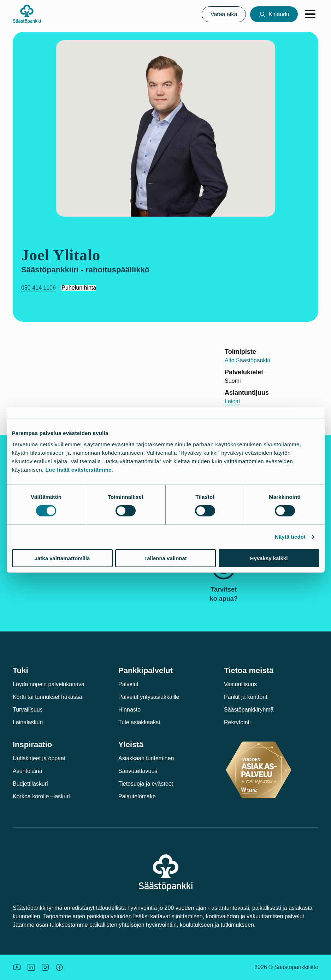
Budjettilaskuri (30, 784)
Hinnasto (129, 710)
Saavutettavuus (138, 771)
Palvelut (128, 684)
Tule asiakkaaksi (139, 722)
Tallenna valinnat (165, 558)
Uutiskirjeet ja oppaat (39, 758)
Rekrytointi (237, 722)
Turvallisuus (28, 710)
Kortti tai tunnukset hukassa (48, 697)
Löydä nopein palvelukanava (49, 684)
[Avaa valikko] (310, 14)
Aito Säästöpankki (247, 360)
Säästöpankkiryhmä (249, 710)
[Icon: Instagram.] (45, 967)
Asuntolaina (28, 771)
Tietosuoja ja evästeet (146, 784)
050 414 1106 (39, 288)
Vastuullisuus (240, 684)
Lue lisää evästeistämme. (79, 469)
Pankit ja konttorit (246, 697)
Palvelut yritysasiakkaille (149, 697)
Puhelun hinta (79, 288)
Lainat (232, 401)
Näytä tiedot (290, 537)
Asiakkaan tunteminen (146, 758)
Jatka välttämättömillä (62, 558)
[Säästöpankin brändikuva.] (17, 967)
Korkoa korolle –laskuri (41, 796)
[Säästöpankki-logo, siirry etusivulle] (27, 14)
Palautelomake (137, 796)
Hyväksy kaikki (269, 558)
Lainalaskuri (28, 722)
